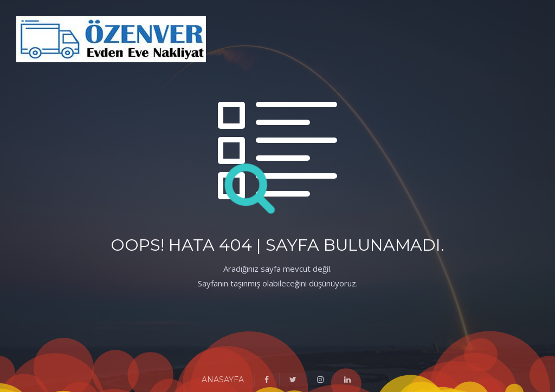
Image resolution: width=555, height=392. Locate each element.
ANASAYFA (223, 380)
